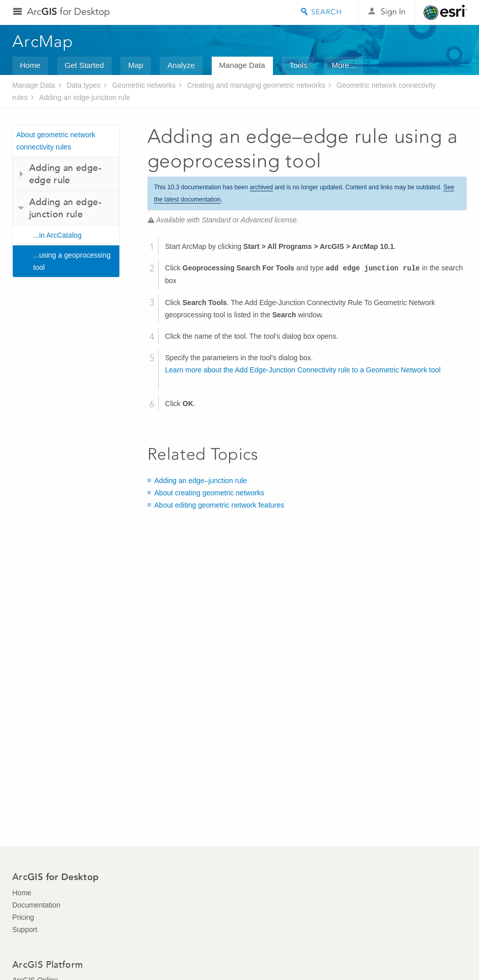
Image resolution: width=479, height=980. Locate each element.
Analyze (181, 65)
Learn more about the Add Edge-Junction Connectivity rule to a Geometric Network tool (303, 370)
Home (30, 65)
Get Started (84, 65)
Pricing (23, 917)
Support (25, 929)
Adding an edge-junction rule (85, 97)
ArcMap (43, 41)
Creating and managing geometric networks (256, 85)
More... (344, 65)
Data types (83, 85)
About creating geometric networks (210, 493)
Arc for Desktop (69, 11)
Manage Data (242, 65)
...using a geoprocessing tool (72, 261)
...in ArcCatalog (57, 235)
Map (135, 65)
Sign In (393, 11)
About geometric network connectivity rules (56, 141)
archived (261, 187)
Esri (445, 12)
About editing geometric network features (219, 505)
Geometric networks (144, 85)
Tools (298, 65)
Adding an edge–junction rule (201, 481)
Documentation (36, 905)
